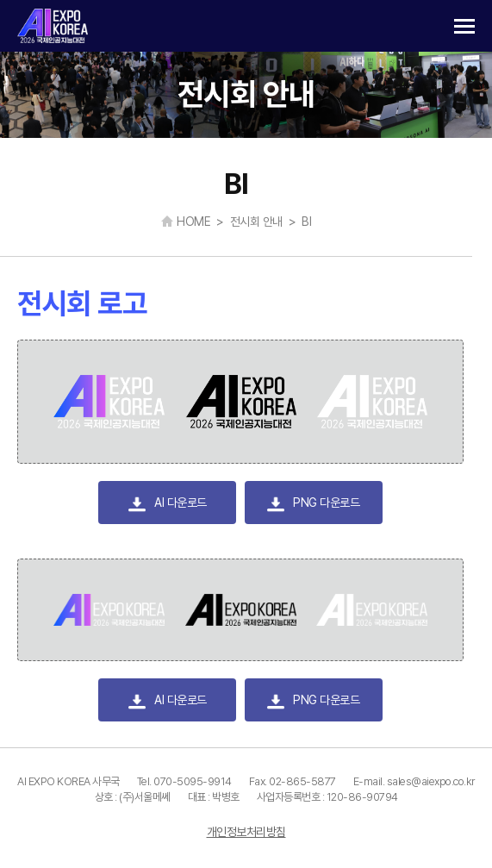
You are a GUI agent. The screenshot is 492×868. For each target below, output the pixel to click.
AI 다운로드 (168, 504)
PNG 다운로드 (313, 504)
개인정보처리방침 (246, 832)
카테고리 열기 (464, 26)
